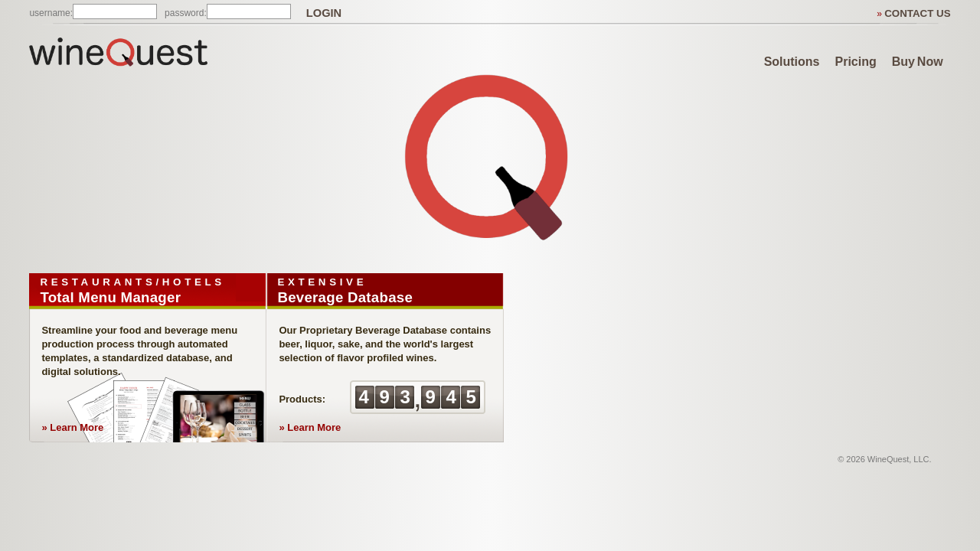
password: (186, 13)
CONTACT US (917, 13)
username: (51, 13)
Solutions (792, 62)
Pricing (856, 62)
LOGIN (324, 13)
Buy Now (918, 62)
